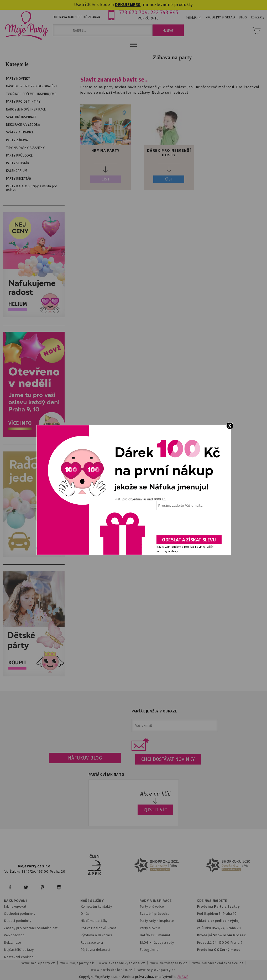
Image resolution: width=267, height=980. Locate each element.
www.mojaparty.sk (77, 963)
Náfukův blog (85, 758)
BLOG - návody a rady (157, 943)
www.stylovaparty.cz (157, 970)
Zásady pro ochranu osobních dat (31, 928)
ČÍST (106, 179)
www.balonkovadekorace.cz (218, 963)
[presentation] (189, 525)
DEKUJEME (125, 5)
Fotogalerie (149, 950)
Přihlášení (194, 18)
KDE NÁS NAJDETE (212, 901)
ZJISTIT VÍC (155, 810)
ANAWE (183, 977)
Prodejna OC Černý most (218, 950)
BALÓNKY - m (151, 935)
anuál (166, 935)
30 (138, 5)
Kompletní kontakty (96, 906)
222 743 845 (164, 12)
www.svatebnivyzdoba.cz (122, 963)
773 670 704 (133, 12)
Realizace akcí (92, 943)
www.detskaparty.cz (169, 963)
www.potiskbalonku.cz (112, 970)
